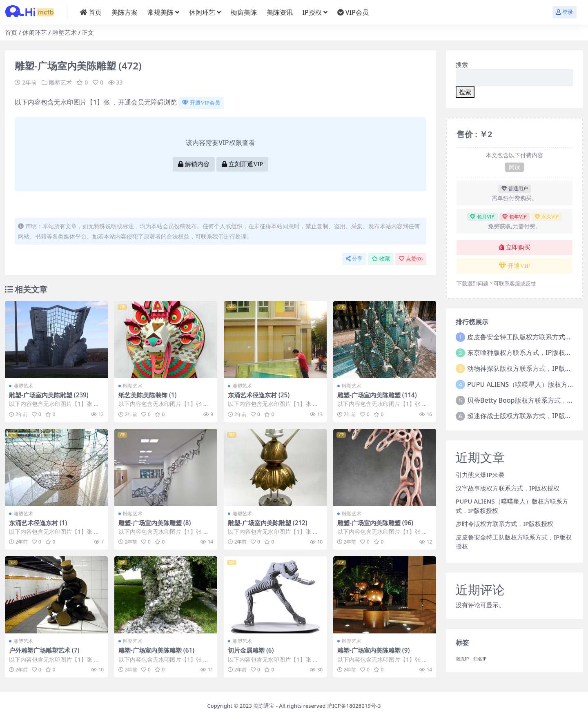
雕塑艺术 (65, 32)
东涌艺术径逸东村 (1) (38, 523)
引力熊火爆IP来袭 (480, 475)
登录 (565, 12)
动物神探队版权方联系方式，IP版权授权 (526, 368)
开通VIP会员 (201, 103)
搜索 (462, 65)
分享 (354, 259)
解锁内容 (194, 164)
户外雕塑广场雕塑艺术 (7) (44, 650)
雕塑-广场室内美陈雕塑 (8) (155, 523)
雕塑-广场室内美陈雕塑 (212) (268, 523)
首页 (11, 32)
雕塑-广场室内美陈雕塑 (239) (49, 395)
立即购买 (515, 247)
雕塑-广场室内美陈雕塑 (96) (375, 523)
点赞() (411, 259)
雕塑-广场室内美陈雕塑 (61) (156, 650)
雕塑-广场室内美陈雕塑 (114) (377, 395)
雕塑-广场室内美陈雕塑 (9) (373, 650)
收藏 (381, 259)
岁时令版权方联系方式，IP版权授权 (504, 524)
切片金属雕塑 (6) (251, 650)
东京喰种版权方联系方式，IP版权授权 (522, 352)
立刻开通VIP (242, 164)
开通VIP (514, 266)
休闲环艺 (35, 32)
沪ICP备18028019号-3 (354, 706)
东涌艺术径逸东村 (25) (259, 395)
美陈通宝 (264, 706)
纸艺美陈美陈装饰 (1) (147, 395)
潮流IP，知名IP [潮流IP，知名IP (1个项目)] (471, 659)
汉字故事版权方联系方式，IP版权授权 (508, 488)
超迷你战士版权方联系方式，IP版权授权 (526, 416)
